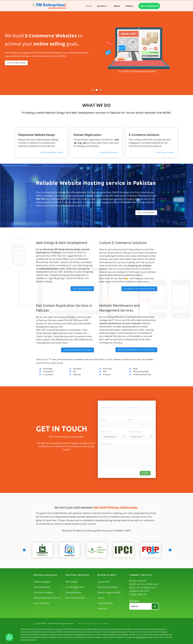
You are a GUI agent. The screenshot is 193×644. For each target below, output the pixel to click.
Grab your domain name (77, 350)
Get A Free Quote (42, 603)
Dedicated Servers (74, 592)
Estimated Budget (135, 432)
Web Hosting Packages (108, 587)
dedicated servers (45, 202)
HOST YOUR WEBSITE (146, 213)
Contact (129, 6)
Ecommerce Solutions (43, 592)
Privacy (99, 623)
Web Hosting (71, 582)
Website (131, 420)
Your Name (106, 408)
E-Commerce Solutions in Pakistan (139, 289)
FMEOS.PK (144, 591)
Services (101, 6)
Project (105, 432)
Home (89, 6)
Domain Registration (75, 587)
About (117, 6)
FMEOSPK (142, 594)
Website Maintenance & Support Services (136, 350)
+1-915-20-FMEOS (145, 588)
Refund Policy (89, 623)
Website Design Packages (109, 592)
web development (49, 269)
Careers (101, 598)
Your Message (106, 444)
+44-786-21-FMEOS (147, 584)
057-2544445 (140, 581)
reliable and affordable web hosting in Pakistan (82, 192)
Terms (80, 623)
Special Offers (104, 582)
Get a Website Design (82, 289)
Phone (103, 420)
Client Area (102, 608)
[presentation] (24, 550)
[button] (93, 90)
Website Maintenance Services (47, 598)
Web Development (42, 587)
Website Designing (42, 582)
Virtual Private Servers (75, 598)
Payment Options (105, 603)
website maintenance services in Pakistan (120, 323)
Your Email (133, 408)
